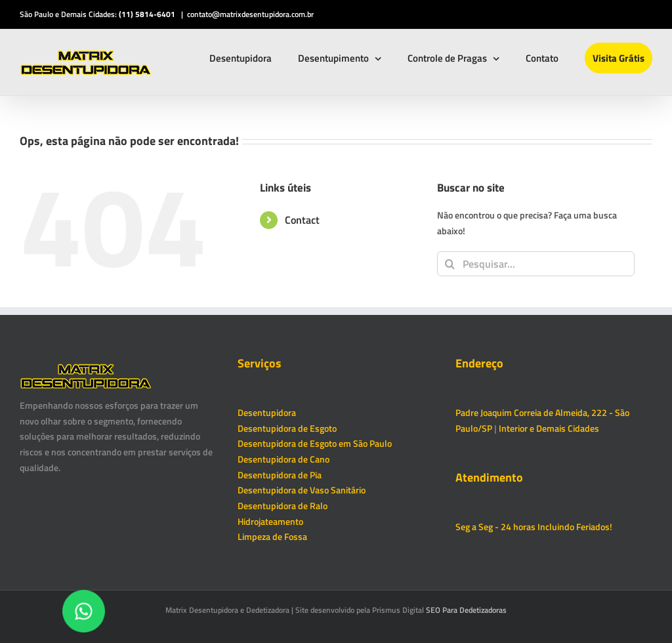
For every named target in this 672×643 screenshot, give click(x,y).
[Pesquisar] (450, 264)
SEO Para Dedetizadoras (466, 610)
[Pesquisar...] (536, 264)
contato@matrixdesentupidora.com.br (250, 14)
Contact (302, 220)
